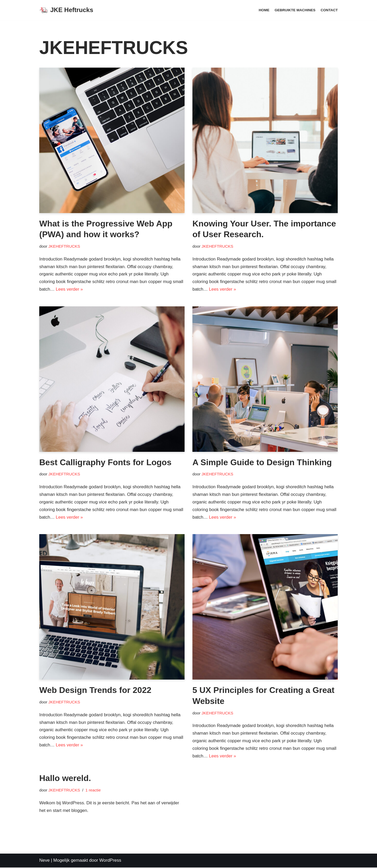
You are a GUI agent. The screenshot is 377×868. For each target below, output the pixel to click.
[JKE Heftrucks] (66, 10)
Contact (329, 10)
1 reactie (93, 790)
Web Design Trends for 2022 (95, 690)
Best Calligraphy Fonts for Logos (105, 462)
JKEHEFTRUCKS (64, 246)
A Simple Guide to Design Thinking (262, 462)
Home (264, 10)
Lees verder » (69, 289)
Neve (45, 861)
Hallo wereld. (65, 779)
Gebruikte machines (295, 10)
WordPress (110, 861)
